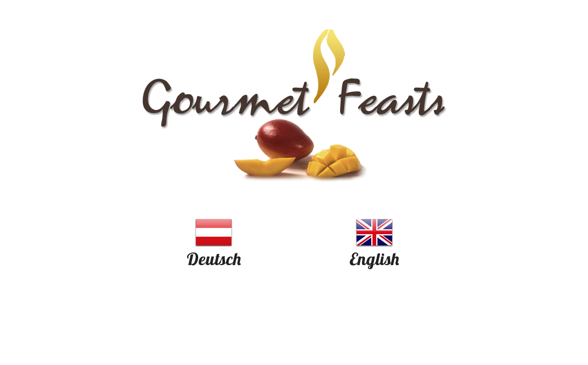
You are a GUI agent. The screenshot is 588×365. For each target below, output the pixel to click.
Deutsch (214, 259)
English (374, 259)
